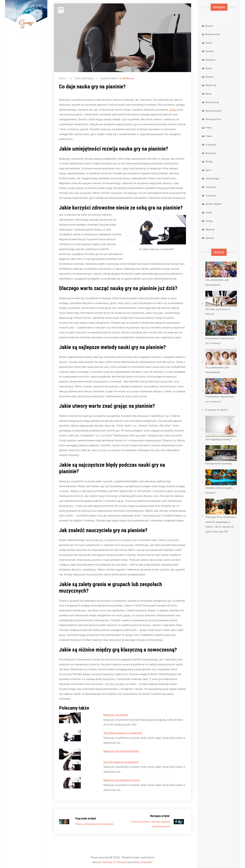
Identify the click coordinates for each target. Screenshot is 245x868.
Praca (209, 127)
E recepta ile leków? (217, 410)
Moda (208, 94)
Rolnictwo (211, 153)
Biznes (209, 26)
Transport (211, 187)
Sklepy (209, 161)
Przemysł (211, 145)
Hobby (209, 68)
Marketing (211, 85)
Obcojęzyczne (213, 119)
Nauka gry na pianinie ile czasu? (122, 780)
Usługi (209, 221)
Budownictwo (213, 34)
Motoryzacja (212, 102)
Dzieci (173, 109)
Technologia (212, 178)
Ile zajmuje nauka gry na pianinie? (123, 733)
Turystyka (211, 195)
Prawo (209, 136)
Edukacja (128, 78)
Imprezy (210, 77)
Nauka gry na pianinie (116, 715)
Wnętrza (210, 229)
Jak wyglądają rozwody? (219, 439)
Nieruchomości (214, 111)
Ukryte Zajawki (214, 204)
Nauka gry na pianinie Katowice (121, 751)
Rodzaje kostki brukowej (219, 463)
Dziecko (210, 51)
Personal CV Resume (114, 862)
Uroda (209, 212)
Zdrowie (210, 238)
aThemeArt (146, 862)
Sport (208, 170)
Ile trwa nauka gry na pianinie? (121, 762)
